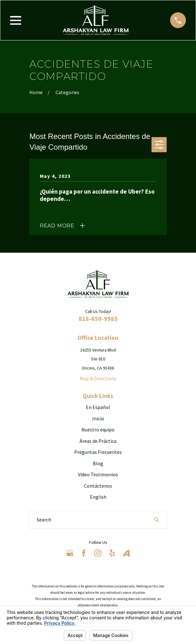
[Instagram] (98, 553)
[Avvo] (126, 553)
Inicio (98, 418)
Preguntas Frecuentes (98, 452)
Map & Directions (98, 378)
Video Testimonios (98, 474)
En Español (98, 407)
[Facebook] (84, 553)
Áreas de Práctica (98, 441)
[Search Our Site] (157, 520)
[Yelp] (112, 553)
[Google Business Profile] (70, 553)
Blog (98, 463)
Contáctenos (98, 486)
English (98, 497)
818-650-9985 (98, 319)
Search (44, 520)
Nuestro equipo (98, 430)
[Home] (96, 20)
